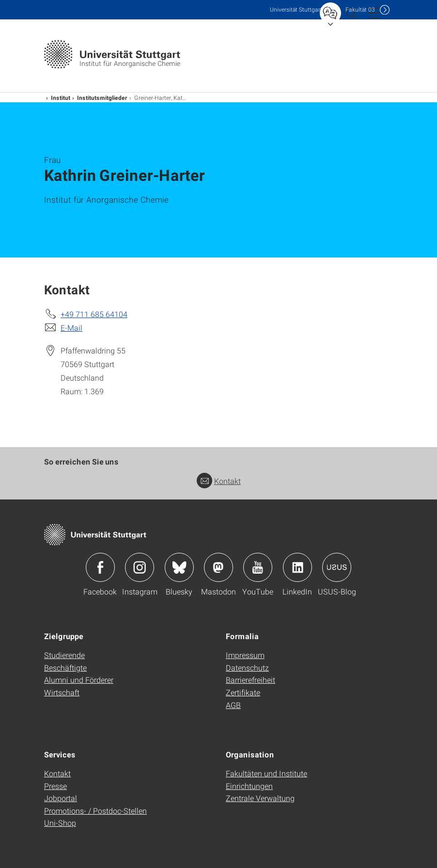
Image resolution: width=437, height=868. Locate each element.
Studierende (64, 655)
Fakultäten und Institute (266, 773)
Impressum (245, 655)
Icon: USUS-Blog (337, 567)
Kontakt (219, 481)
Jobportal (61, 798)
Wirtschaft (62, 692)
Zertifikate (243, 692)
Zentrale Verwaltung (260, 798)
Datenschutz (247, 667)
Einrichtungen (249, 786)
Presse (55, 786)
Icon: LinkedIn (297, 567)
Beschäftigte (65, 667)
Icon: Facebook (100, 567)
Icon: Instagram (140, 567)
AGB (233, 705)
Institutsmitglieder (102, 97)
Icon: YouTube (258, 567)
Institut (61, 97)
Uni (296, 9)
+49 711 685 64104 (94, 314)
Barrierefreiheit (250, 680)
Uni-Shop (60, 823)
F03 (360, 9)
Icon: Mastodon (218, 567)
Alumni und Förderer (79, 680)
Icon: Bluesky (179, 567)
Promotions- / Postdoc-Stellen (95, 811)
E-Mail (71, 328)
